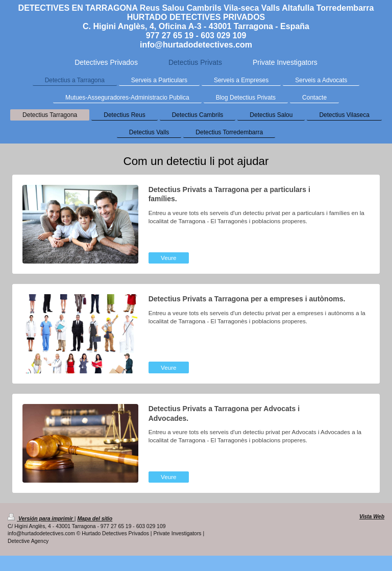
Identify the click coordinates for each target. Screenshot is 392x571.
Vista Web (372, 517)
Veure (169, 258)
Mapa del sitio (95, 519)
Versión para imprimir (41, 519)
